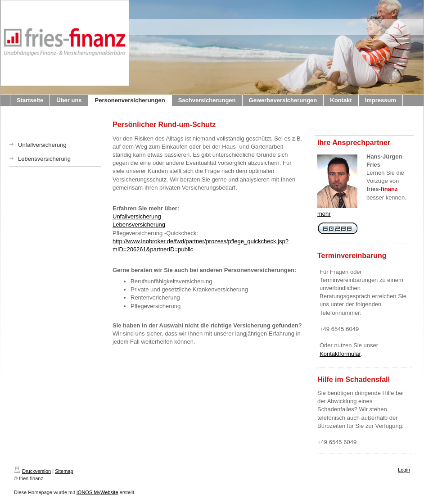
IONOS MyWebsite (97, 492)
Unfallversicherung (137, 216)
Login (404, 470)
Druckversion (32, 471)
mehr (324, 214)
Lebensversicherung (139, 225)
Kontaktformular (340, 354)
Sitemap (64, 471)
